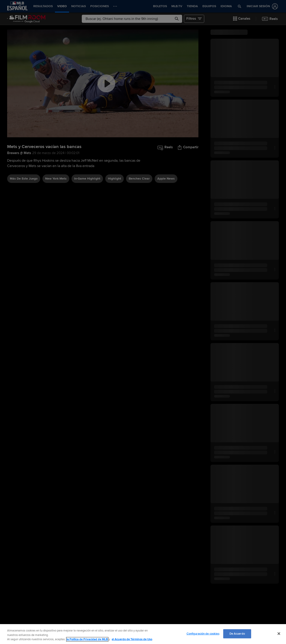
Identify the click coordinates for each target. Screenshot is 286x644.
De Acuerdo (237, 633)
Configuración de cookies (203, 633)
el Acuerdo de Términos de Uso (132, 639)
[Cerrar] (279, 633)
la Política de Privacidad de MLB (87, 639)
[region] (143, 634)
